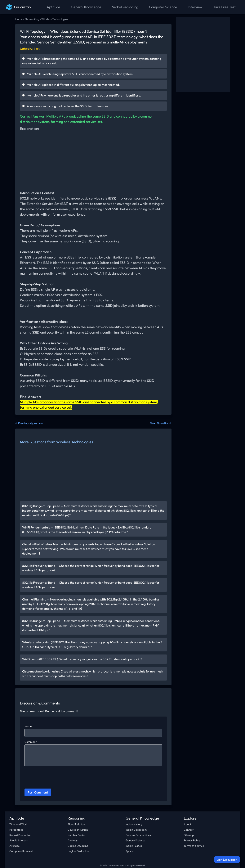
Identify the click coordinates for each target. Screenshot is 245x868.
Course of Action (78, 830)
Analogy (73, 840)
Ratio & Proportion (20, 835)
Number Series (76, 835)
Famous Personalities (138, 835)
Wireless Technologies (55, 19)
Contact (189, 830)
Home (19, 19)
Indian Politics (134, 846)
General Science (136, 840)
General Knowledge (86, 7)
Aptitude (53, 7)
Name (28, 726)
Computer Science (163, 7)
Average (15, 846)
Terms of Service (194, 846)
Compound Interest (21, 851)
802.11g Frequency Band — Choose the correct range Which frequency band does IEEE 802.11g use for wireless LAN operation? (91, 585)
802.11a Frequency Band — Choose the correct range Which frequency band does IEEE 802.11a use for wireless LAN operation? (91, 568)
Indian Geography (136, 830)
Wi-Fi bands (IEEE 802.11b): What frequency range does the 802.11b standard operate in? (82, 659)
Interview (195, 7)
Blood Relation (76, 824)
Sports (129, 851)
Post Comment (38, 792)
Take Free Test (224, 7)
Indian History (134, 824)
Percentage (16, 830)
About (187, 824)
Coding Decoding (78, 846)
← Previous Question (29, 423)
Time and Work (19, 824)
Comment (31, 742)
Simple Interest (18, 840)
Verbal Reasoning (125, 7)
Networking (32, 19)
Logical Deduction (78, 851)
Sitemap (189, 835)
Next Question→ (161, 423)
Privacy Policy (192, 840)
